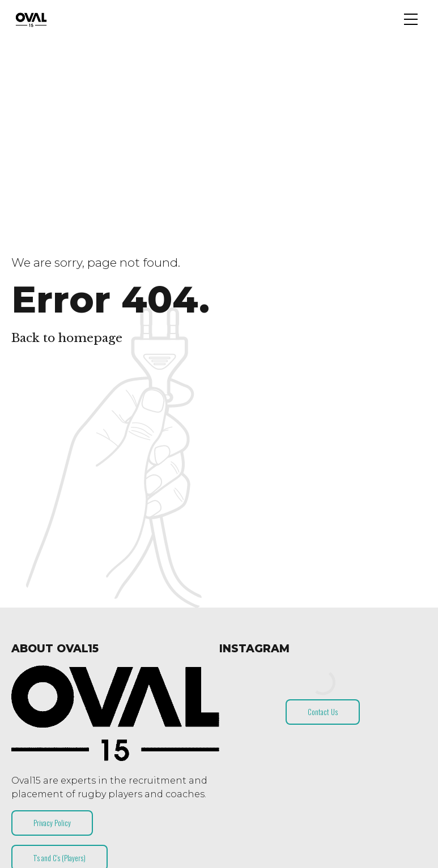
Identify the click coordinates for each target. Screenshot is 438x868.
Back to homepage (67, 338)
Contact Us (323, 712)
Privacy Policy (52, 823)
